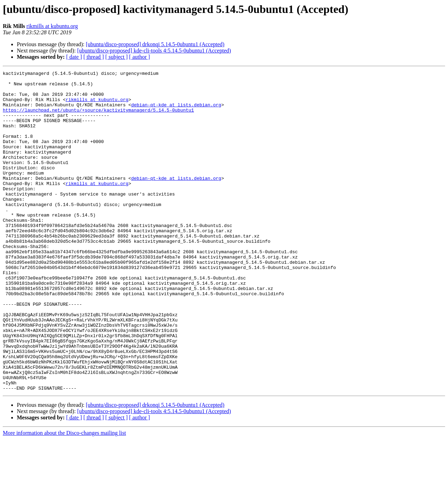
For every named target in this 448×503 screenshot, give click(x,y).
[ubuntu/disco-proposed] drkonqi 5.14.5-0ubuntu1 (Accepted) (155, 44)
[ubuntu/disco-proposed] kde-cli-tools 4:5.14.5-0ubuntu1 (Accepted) (154, 51)
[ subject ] (117, 57)
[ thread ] (94, 57)
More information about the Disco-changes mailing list (64, 497)
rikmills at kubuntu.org (52, 26)
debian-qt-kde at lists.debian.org (176, 112)
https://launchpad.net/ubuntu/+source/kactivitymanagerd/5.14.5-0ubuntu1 (98, 118)
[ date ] (74, 57)
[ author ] (140, 57)
